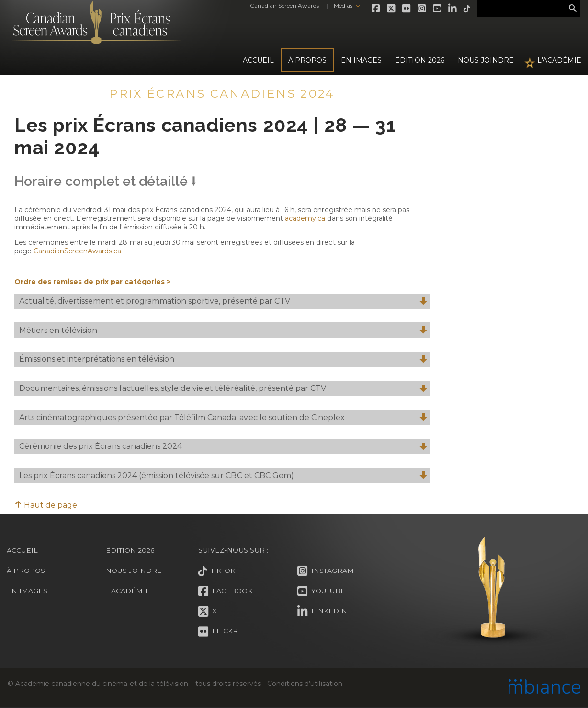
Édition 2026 (130, 550)
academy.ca (305, 218)
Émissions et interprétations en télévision (223, 360)
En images (361, 60)
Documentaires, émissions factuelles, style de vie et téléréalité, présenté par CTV (223, 389)
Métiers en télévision (223, 331)
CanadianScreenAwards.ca (77, 251)
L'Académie (559, 60)
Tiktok (465, 9)
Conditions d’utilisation (305, 684)
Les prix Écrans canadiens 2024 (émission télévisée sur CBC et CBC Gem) (223, 476)
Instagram (420, 9)
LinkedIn (451, 9)
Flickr (405, 9)
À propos (307, 60)
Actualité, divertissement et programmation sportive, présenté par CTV (223, 302)
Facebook (374, 9)
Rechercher (573, 9)
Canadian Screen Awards (283, 6)
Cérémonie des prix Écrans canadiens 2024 (223, 447)
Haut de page (46, 505)
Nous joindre (486, 60)
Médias (341, 6)
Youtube (436, 9)
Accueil (258, 60)
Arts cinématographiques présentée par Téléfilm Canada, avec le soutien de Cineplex (223, 418)
